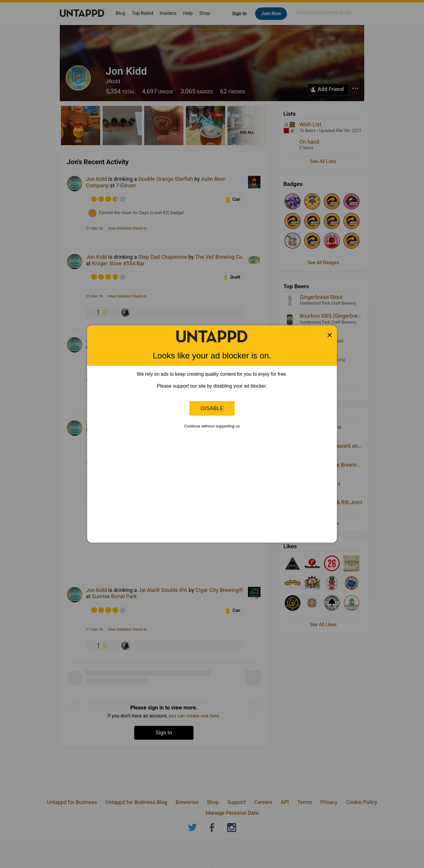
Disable (212, 408)
